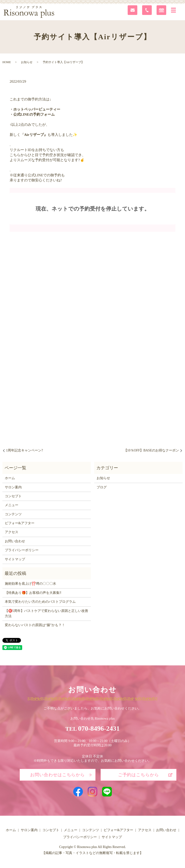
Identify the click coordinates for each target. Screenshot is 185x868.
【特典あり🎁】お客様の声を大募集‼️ (33, 593)
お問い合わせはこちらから (57, 775)
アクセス (12, 532)
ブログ (102, 487)
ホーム (10, 478)
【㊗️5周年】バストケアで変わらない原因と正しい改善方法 (46, 613)
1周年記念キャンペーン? (24, 450)
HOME (7, 62)
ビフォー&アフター (20, 523)
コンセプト (13, 496)
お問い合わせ (15, 541)
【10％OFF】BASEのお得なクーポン (151, 450)
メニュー (12, 505)
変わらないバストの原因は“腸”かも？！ (35, 625)
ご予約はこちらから (139, 775)
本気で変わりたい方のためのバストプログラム (40, 602)
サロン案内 (13, 487)
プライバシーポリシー (22, 550)
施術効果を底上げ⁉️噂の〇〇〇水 (30, 584)
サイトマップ (15, 559)
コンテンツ (13, 514)
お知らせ (27, 62)
